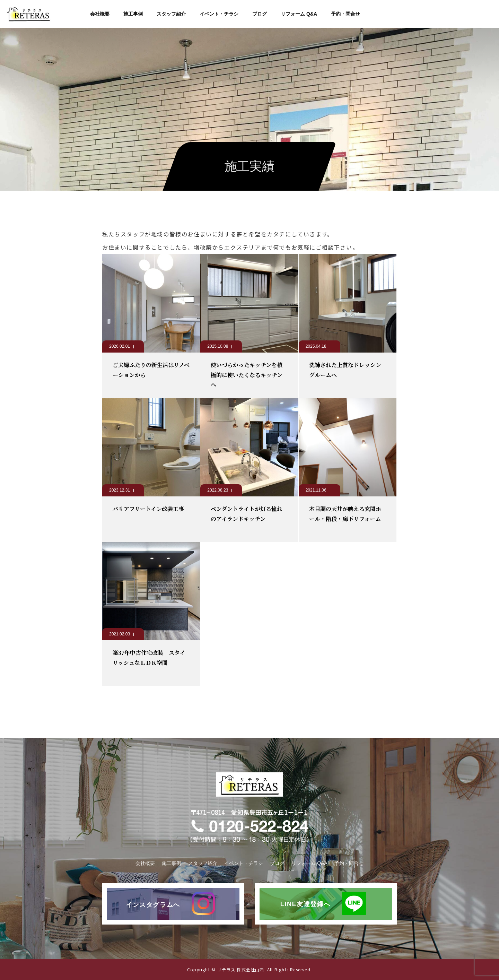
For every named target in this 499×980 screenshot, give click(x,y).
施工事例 (133, 14)
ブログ (260, 14)
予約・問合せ (345, 14)
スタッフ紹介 (171, 14)
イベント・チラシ (219, 14)
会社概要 (100, 14)
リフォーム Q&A (299, 14)
